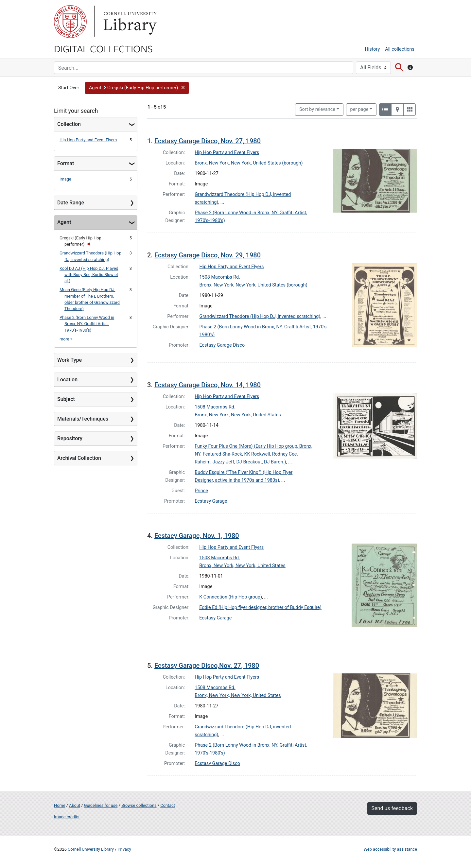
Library (129, 22)
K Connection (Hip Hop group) (231, 597)
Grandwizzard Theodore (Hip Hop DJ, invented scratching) (260, 316)
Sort (317, 109)
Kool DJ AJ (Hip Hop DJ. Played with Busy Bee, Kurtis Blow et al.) (89, 275)
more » (66, 339)
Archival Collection (79, 458)
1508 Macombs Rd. (220, 277)
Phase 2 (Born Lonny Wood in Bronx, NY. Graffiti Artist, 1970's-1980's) (87, 324)
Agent (64, 222)
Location (67, 380)
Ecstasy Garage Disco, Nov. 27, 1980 (208, 141)
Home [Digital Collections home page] (60, 805)
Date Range (71, 203)
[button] (137, 88)
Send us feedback (392, 808)
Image (65, 179)
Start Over (69, 88)
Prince (201, 491)
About (75, 805)
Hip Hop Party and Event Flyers (88, 140)
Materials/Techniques (83, 419)
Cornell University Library (91, 849)
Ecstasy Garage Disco (222, 345)
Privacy (124, 849)
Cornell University (70, 22)
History (373, 49)
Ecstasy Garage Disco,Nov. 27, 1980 (207, 666)
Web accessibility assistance (390, 849)
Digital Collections (103, 48)
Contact (168, 805)
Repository (70, 438)
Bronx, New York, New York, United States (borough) (249, 163)
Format (66, 163)
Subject (66, 399)
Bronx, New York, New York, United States (238, 415)
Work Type (70, 360)
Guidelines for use (101, 805)
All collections (400, 49)
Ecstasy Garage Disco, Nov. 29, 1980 (208, 255)
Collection (69, 124)
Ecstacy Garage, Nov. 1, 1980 (197, 536)
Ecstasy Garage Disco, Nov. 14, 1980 (208, 385)
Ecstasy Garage (211, 501)
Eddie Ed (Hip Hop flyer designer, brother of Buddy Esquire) (260, 608)
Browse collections (139, 805)
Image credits (67, 817)
